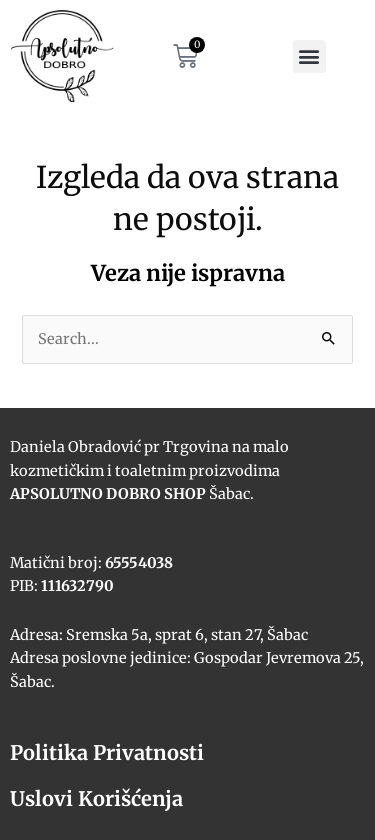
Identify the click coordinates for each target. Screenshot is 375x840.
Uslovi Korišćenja (96, 798)
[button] (309, 56)
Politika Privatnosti (107, 752)
